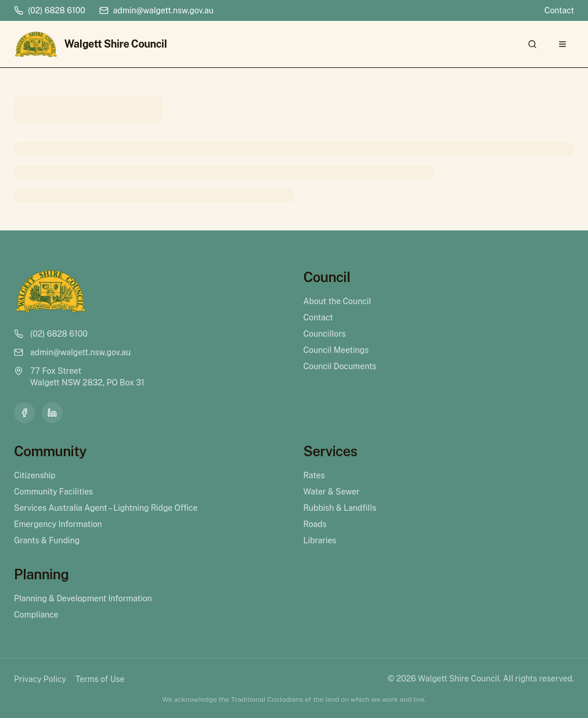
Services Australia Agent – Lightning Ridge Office (106, 508)
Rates (314, 475)
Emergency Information (58, 524)
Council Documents (340, 366)
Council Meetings (336, 350)
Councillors (325, 334)
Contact (559, 10)
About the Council (338, 301)
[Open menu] (562, 44)
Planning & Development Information (83, 598)
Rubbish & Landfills (340, 508)
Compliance (36, 615)
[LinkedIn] (52, 413)
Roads (315, 524)
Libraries (320, 540)
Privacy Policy (40, 679)
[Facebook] (24, 413)
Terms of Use (100, 679)
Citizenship (35, 475)
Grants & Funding (47, 540)
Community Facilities (53, 492)
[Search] (532, 44)
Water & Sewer (332, 492)
